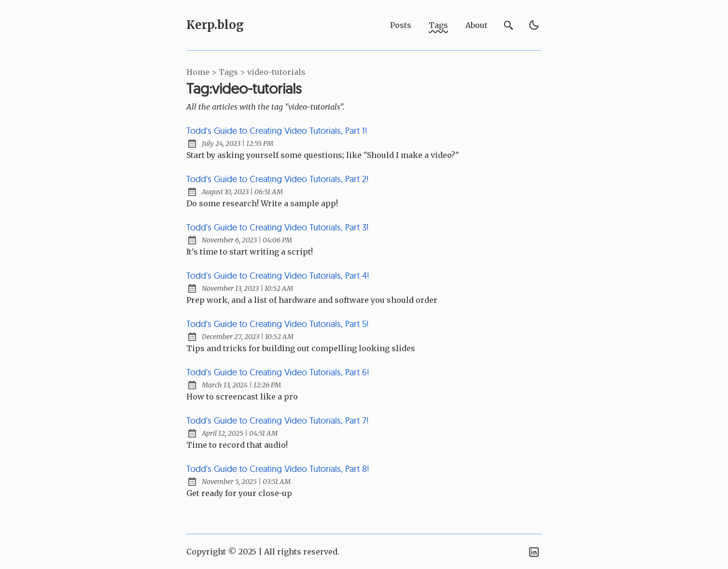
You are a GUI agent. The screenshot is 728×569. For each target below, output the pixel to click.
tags (228, 72)
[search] (509, 25)
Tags (438, 25)
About (476, 25)
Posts (401, 25)
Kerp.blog (215, 25)
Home (198, 72)
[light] (534, 25)
